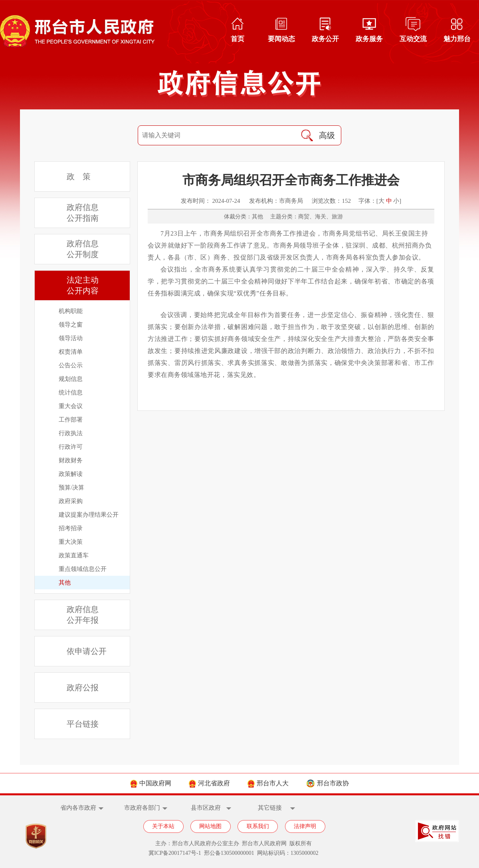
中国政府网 (151, 783)
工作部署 (71, 420)
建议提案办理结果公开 (89, 515)
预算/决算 (71, 488)
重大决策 (71, 542)
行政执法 (71, 433)
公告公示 (71, 365)
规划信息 (71, 379)
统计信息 (71, 392)
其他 (65, 583)
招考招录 (71, 528)
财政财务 (71, 460)
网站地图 (210, 826)
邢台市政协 (328, 783)
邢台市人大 (268, 783)
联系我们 (258, 826)
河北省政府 (209, 783)
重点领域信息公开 (83, 569)
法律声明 (305, 826)
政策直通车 (74, 555)
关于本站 (163, 826)
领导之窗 (71, 325)
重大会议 (71, 406)
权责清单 (71, 352)
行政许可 (71, 447)
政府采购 (71, 501)
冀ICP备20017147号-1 (175, 853)
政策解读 (71, 474)
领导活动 (71, 338)
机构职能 (71, 311)
